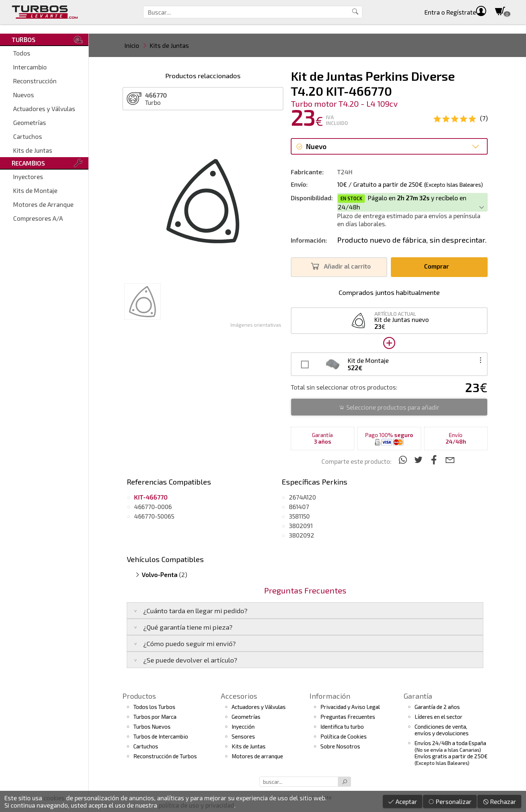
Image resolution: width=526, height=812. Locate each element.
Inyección (243, 726)
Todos (22, 53)
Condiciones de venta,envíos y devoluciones (442, 730)
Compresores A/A (38, 218)
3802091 (301, 525)
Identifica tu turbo (342, 726)
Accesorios (239, 696)
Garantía (418, 696)
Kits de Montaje (35, 190)
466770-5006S (154, 516)
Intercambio (30, 67)
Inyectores (28, 177)
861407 (299, 506)
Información (330, 696)
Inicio (132, 45)
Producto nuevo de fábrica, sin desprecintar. (412, 240)
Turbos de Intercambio (161, 736)
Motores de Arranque (43, 204)
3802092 (302, 535)
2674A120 (302, 497)
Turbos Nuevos (152, 726)
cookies (54, 798)
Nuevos (24, 95)
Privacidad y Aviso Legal (350, 707)
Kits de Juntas (33, 150)
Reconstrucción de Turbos (165, 756)
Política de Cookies (344, 736)
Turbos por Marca (155, 717)
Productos (139, 696)
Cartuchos (28, 136)
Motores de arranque (257, 756)
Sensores (243, 736)
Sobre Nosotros (340, 746)
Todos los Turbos (154, 707)
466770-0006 (153, 506)
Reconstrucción (35, 81)
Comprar (439, 266)
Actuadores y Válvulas (44, 109)
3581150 (299, 516)
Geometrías (30, 122)
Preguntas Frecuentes (348, 717)
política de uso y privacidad (196, 805)
